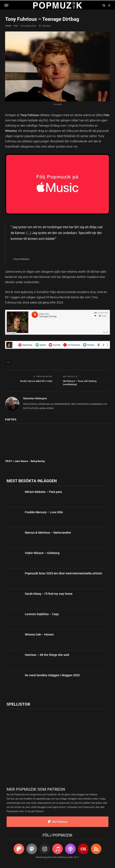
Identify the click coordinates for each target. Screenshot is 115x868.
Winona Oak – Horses (39, 634)
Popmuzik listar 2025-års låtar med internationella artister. (64, 573)
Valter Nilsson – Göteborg (42, 553)
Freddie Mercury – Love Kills (44, 512)
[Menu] (6, 5)
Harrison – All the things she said (47, 655)
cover (8, 26)
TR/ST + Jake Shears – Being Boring (25, 461)
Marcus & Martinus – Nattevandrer (48, 533)
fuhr (8, 362)
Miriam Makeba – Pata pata (43, 492)
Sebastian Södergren (35, 398)
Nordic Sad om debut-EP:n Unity (36, 381)
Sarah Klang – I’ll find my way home (49, 594)
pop (16, 26)
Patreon (93, 795)
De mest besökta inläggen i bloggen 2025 (52, 675)
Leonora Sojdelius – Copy (42, 614)
